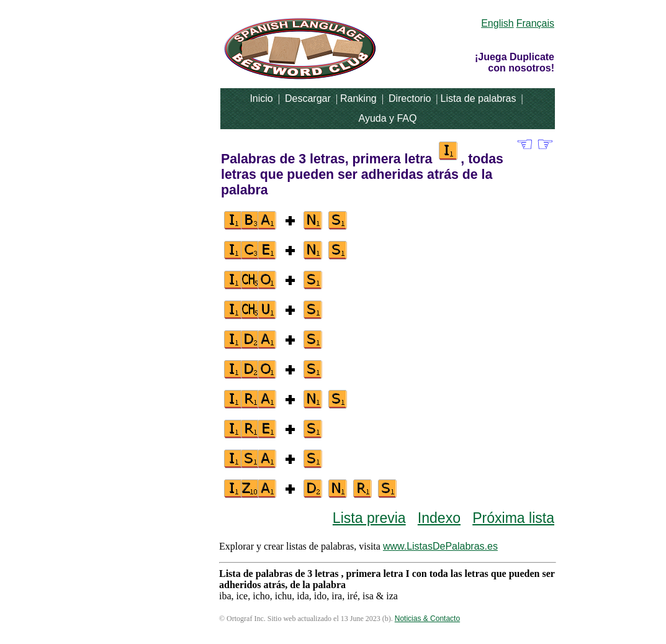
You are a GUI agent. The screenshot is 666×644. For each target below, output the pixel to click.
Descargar (308, 98)
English (497, 23)
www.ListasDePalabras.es (440, 546)
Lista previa (369, 518)
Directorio (410, 98)
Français (535, 23)
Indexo (439, 518)
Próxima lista (513, 518)
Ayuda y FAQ (388, 118)
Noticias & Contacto (427, 619)
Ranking (358, 98)
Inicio (261, 98)
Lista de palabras (479, 98)
